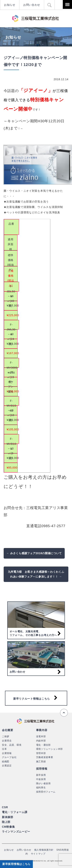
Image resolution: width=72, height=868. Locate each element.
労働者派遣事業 (45, 757)
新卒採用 (41, 775)
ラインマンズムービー (16, 832)
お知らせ (10, 5)
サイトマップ (38, 854)
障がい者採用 (43, 784)
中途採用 (41, 779)
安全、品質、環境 (12, 745)
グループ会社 (9, 757)
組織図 (6, 762)
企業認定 (7, 766)
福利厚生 (41, 788)
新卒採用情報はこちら (16, 864)
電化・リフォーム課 (15, 812)
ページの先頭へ (64, 713)
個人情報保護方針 (44, 850)
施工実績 (41, 762)
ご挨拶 (6, 736)
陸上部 (6, 822)
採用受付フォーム (46, 792)
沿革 (4, 749)
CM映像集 (8, 827)
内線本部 (41, 741)
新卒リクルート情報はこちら (32, 699)
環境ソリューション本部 (50, 749)
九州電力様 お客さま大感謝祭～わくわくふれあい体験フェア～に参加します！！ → (36, 574)
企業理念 (7, 741)
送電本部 (41, 736)
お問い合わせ (32, 5)
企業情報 (7, 753)
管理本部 (41, 753)
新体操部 (8, 817)
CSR (5, 807)
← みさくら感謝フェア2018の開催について (34, 553)
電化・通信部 (43, 745)
